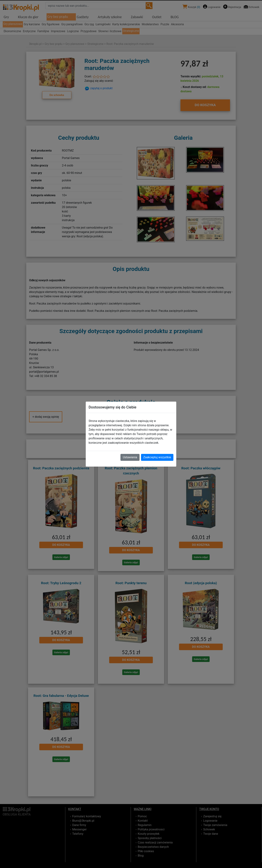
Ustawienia (130, 457)
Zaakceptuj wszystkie (157, 457)
